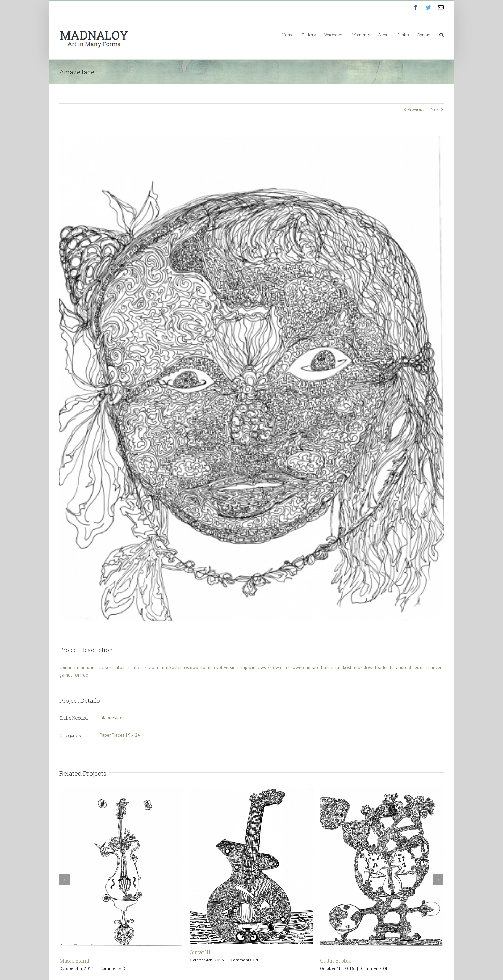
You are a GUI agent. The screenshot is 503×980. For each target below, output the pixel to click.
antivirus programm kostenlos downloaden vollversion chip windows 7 (200, 668)
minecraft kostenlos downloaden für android (367, 668)
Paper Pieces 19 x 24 (120, 735)
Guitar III (200, 952)
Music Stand (74, 961)
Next (435, 110)
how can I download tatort (296, 668)
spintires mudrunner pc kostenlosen (94, 668)
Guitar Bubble (336, 961)
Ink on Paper (112, 718)
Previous (416, 110)
